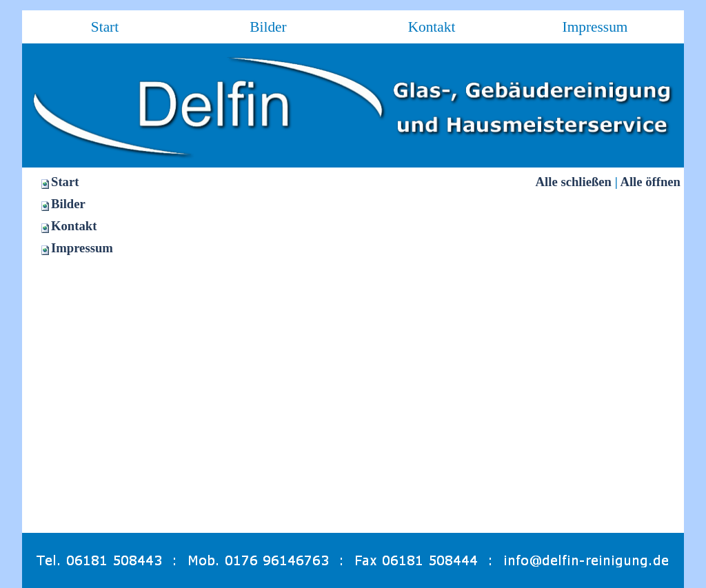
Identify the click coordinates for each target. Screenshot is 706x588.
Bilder (68, 204)
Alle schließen (574, 182)
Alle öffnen (650, 182)
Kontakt (74, 226)
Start (65, 182)
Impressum (82, 248)
